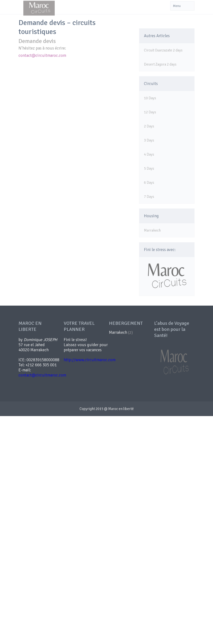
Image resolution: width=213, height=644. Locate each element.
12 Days (150, 112)
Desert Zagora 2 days (160, 64)
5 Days (149, 168)
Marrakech (152, 230)
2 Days (149, 126)
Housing (151, 216)
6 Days (149, 183)
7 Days (149, 197)
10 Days (150, 98)
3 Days (149, 140)
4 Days (149, 154)
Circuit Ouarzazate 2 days (163, 50)
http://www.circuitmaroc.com (90, 360)
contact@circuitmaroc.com (42, 55)
